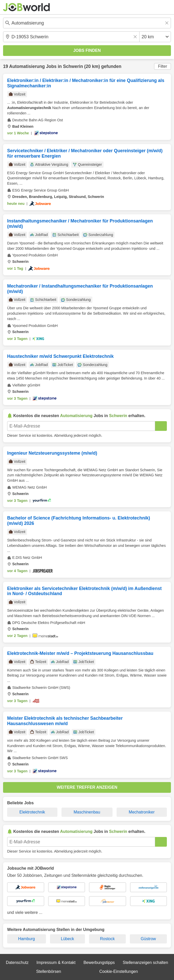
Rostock (107, 939)
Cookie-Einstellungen (119, 971)
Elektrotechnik (32, 812)
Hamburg (27, 939)
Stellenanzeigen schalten (145, 963)
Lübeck (68, 939)
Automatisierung (27, 66)
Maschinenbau (87, 812)
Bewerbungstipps (99, 963)
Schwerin (73, 66)
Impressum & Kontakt (56, 963)
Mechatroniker (142, 812)
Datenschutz (17, 963)
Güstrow (148, 939)
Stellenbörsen (49, 971)
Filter (163, 66)
